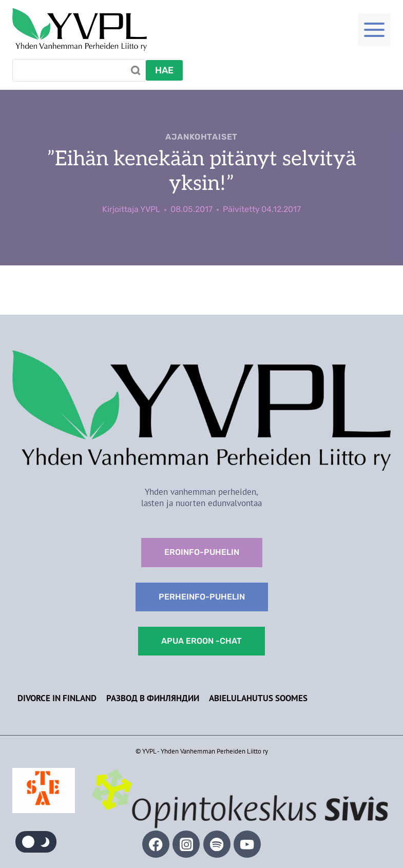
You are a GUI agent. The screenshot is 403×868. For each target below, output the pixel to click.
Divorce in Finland (57, 698)
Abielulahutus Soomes (258, 698)
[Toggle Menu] (374, 30)
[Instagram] (186, 844)
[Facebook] (156, 844)
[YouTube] (247, 844)
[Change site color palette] (36, 842)
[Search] (79, 70)
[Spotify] (217, 844)
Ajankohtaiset (201, 137)
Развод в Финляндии (153, 698)
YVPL (150, 209)
